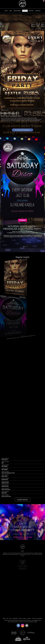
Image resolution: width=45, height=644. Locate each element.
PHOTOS (31, 11)
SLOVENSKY (40, 619)
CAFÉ (11, 11)
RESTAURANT (17, 11)
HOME (4, 619)
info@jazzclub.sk (37, 620)
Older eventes (23, 500)
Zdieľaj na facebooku (22, 130)
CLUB (6, 11)
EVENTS (25, 11)
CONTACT (38, 11)
